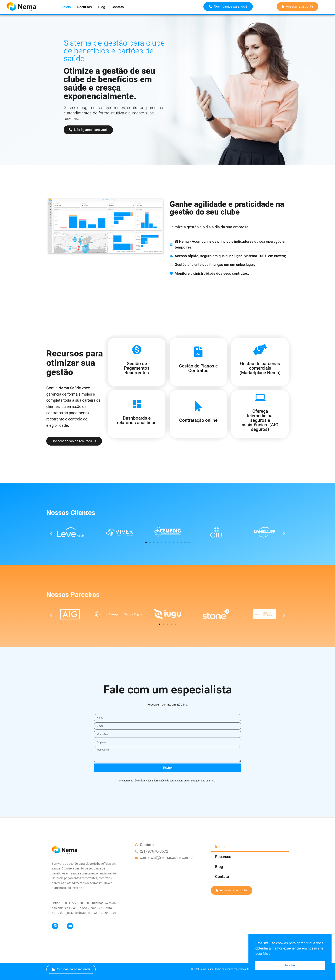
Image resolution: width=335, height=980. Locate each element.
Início (67, 7)
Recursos (85, 7)
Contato (118, 7)
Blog (102, 7)
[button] (51, 533)
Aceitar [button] (290, 965)
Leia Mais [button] (263, 954)
